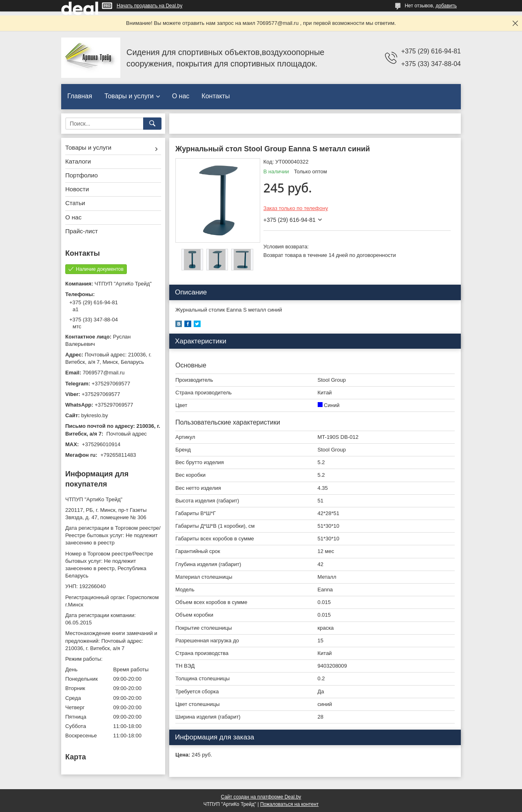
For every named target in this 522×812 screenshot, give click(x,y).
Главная (80, 96)
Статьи (75, 203)
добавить (446, 6)
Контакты (216, 96)
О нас (181, 96)
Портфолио (82, 175)
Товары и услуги (129, 96)
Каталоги (78, 161)
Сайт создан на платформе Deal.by (261, 797)
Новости (77, 189)
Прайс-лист (82, 231)
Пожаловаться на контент (289, 804)
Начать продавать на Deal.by (149, 6)
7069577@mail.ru (104, 373)
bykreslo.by (95, 415)
